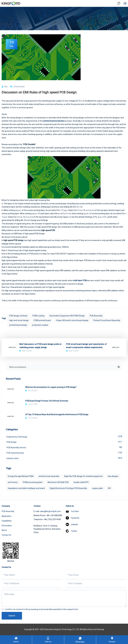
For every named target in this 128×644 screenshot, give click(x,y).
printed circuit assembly (49, 476)
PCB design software (18, 316)
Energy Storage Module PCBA (21, 476)
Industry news (64, 458)
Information (7, 526)
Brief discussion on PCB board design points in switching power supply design (40, 346)
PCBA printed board (42, 320)
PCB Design (64, 442)
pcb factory (13, 482)
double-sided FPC (81, 482)
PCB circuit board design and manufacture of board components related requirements (86, 346)
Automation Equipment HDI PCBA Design (67, 316)
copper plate (97, 488)
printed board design (18, 325)
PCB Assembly (96, 316)
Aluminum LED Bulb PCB (58, 482)
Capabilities (7, 521)
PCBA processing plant (33, 482)
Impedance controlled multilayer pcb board (26, 488)
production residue (40, 325)
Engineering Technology (64, 436)
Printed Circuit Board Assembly (107, 320)
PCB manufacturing (64, 453)
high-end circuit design (19, 320)
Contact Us (6, 535)
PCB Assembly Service (64, 447)
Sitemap (100, 629)
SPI (109, 488)
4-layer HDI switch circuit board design (72, 320)
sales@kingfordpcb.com (50, 511)
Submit (12, 616)
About (4, 530)
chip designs (113, 476)
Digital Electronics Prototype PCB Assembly (68, 488)
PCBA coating (38, 316)
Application (6, 516)
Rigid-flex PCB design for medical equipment (83, 476)
